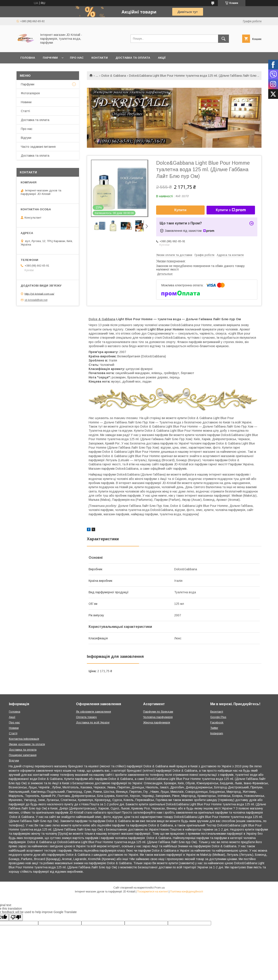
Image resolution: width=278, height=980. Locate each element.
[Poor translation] (16, 917)
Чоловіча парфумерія (158, 717)
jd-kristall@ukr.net (36, 300)
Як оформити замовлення (93, 712)
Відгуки (26, 138)
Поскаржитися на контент (153, 892)
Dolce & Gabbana (114, 76)
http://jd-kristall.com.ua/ (39, 294)
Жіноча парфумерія (157, 722)
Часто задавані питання (38, 147)
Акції (162, 58)
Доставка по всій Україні (93, 722)
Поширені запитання (23, 755)
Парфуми (50, 58)
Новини (26, 102)
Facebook (217, 722)
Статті (25, 111)
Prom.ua (160, 888)
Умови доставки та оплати (27, 744)
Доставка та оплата (133, 58)
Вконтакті (217, 712)
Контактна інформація (24, 739)
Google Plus (218, 717)
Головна (28, 58)
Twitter (214, 728)
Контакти (100, 58)
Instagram (217, 733)
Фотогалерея (30, 93)
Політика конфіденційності (187, 892)
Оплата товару (86, 717)
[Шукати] (223, 39)
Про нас (77, 58)
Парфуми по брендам (158, 712)
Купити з (231, 210)
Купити (180, 210)
